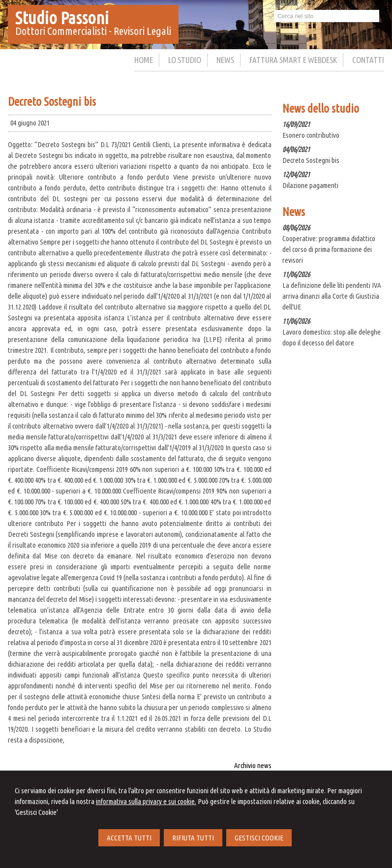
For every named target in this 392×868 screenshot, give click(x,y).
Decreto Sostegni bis (311, 160)
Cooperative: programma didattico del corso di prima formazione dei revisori (329, 249)
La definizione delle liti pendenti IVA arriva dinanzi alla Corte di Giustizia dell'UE (332, 296)
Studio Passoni (62, 18)
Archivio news (253, 765)
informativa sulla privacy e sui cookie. (146, 801)
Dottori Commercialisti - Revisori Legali (93, 31)
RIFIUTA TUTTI (193, 838)
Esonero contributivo (311, 135)
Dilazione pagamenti (310, 185)
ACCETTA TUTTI (129, 838)
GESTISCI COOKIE (259, 838)
